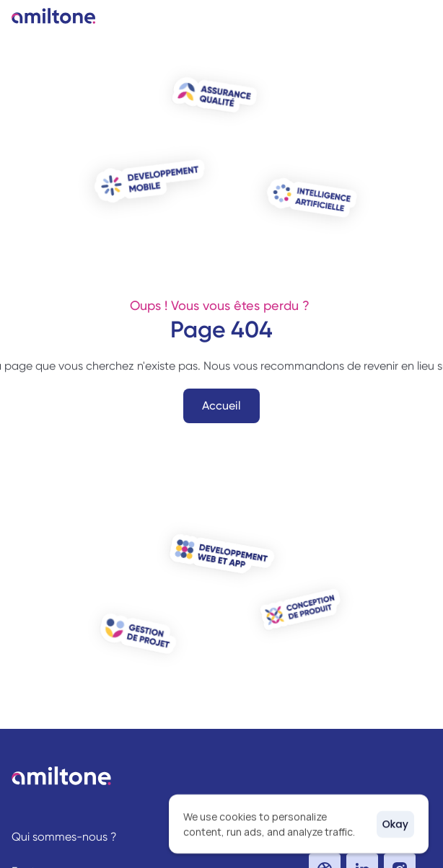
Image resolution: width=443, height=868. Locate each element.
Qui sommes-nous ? (64, 837)
